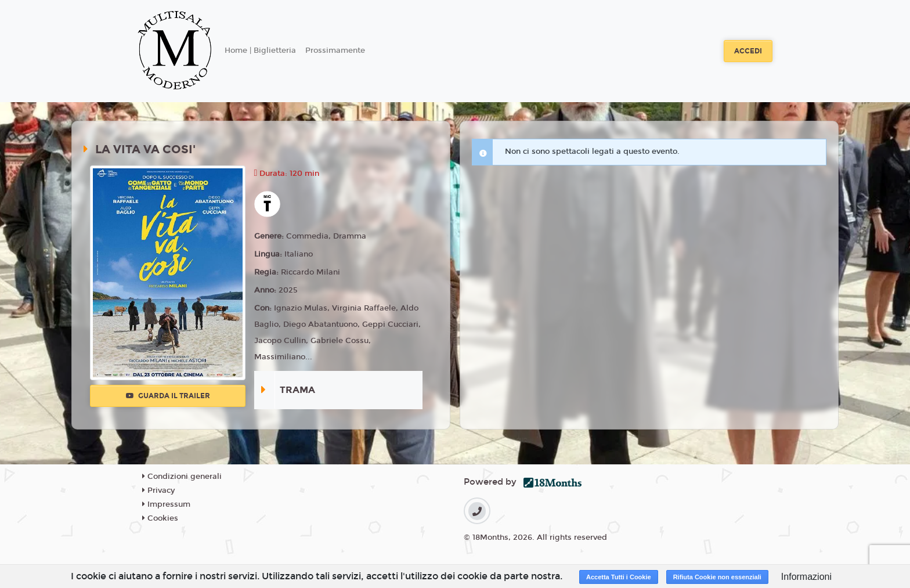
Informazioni (806, 577)
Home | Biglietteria (260, 50)
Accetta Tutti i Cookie (619, 577)
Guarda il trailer (168, 396)
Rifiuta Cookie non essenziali (717, 577)
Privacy (158, 490)
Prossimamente (335, 50)
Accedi (748, 51)
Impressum (166, 504)
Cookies (160, 518)
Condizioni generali (182, 477)
